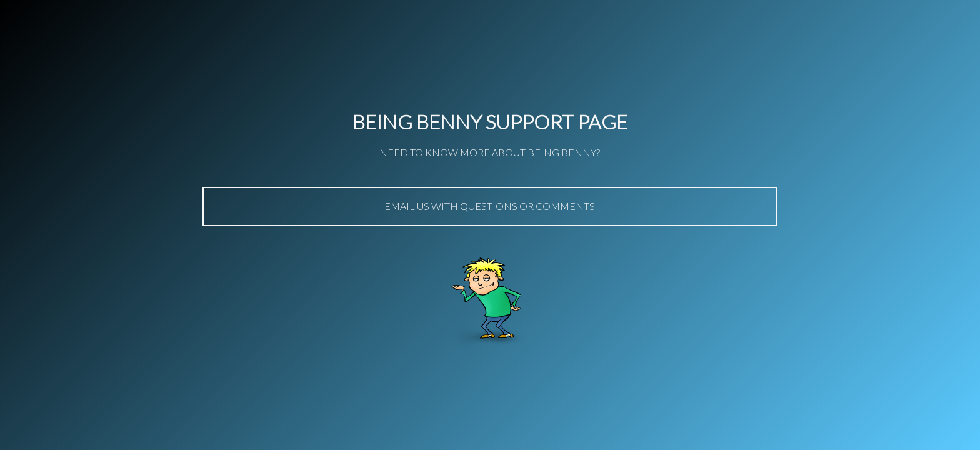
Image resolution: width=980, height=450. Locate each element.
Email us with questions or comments (490, 206)
